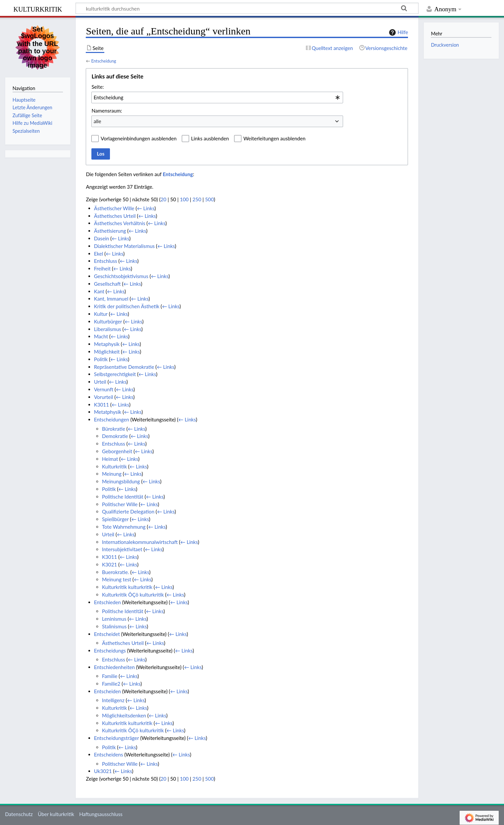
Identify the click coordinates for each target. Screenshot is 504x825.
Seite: (98, 87)
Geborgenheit (117, 451)
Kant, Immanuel (111, 299)
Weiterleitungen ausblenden (274, 138)
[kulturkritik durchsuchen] (247, 8)
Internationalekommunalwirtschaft (140, 542)
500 (209, 199)
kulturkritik (38, 8)
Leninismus (114, 619)
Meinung (112, 474)
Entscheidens (109, 754)
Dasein (102, 238)
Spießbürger (115, 519)
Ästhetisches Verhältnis (120, 223)
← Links (146, 208)
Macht (101, 336)
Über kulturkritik (56, 814)
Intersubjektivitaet (122, 549)
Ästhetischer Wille (114, 208)
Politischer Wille (120, 504)
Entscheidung (103, 61)
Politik (101, 359)
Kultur (101, 314)
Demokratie (115, 436)
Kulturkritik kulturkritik (127, 587)
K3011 (101, 405)
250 (197, 199)
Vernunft (104, 389)
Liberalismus (108, 329)
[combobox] (217, 97)
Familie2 (111, 684)
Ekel (99, 254)
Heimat (110, 459)
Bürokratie (114, 429)
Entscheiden (107, 691)
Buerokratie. (116, 572)
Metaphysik (107, 344)
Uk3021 (103, 771)
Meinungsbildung (121, 481)
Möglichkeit (107, 352)
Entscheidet (107, 634)
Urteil (100, 382)
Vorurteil (104, 397)
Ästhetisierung (110, 231)
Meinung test (117, 579)
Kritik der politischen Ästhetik (127, 306)
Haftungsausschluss (101, 814)
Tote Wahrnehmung (124, 527)
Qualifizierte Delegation (128, 511)
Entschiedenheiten (114, 667)
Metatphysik (108, 412)
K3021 (109, 564)
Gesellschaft (107, 284)
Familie (110, 676)
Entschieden (107, 602)
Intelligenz (113, 700)
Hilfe (398, 32)
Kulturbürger (108, 321)
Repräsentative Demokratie (124, 367)
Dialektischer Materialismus (125, 246)
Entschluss (106, 261)
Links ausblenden (210, 138)
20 (164, 199)
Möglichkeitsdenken (124, 715)
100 (184, 199)
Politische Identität (123, 497)
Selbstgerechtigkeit (115, 374)
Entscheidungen (112, 419)
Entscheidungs (110, 651)
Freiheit (102, 268)
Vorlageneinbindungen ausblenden (139, 138)
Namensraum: (107, 111)
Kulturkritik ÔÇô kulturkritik (133, 595)
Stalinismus (114, 626)
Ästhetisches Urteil (115, 216)
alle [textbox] (98, 121)
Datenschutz (19, 814)
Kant (99, 291)
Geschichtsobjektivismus (121, 276)
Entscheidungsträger (117, 738)
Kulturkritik (114, 466)
